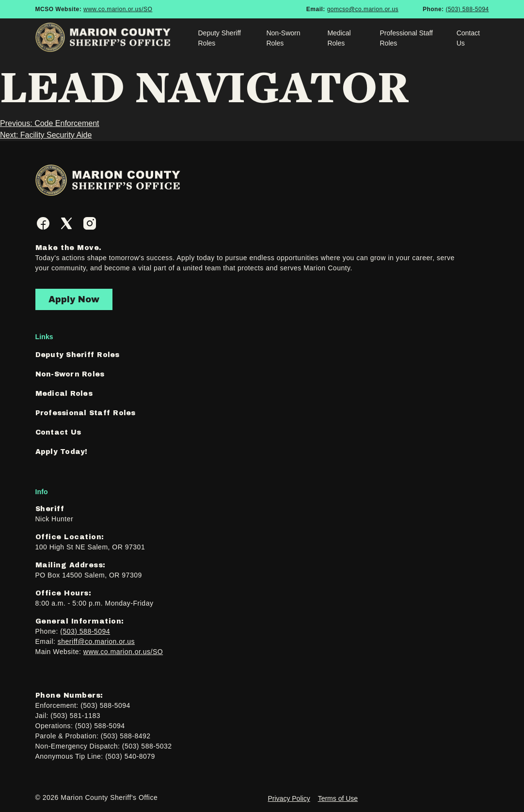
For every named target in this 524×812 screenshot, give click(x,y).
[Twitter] (66, 223)
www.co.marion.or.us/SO (118, 9)
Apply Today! (62, 452)
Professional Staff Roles (406, 38)
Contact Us (468, 38)
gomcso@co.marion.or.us (363, 9)
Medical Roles (339, 38)
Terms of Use (338, 798)
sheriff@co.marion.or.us (96, 641)
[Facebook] (43, 223)
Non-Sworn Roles (283, 38)
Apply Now (74, 299)
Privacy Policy (289, 798)
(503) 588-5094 (467, 9)
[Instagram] (90, 223)
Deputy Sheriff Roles (219, 38)
